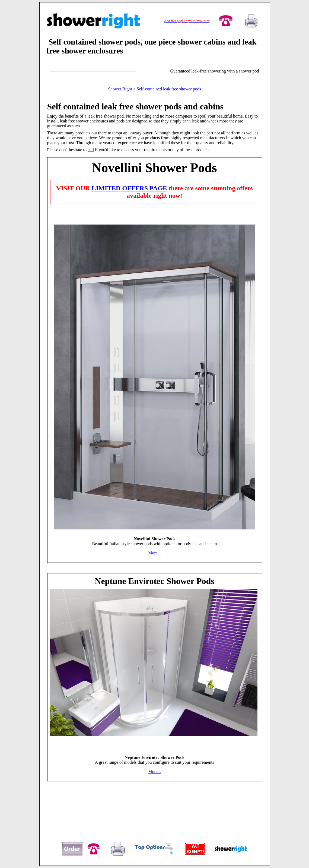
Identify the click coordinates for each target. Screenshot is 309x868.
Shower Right (120, 89)
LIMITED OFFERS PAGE (129, 188)
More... (154, 553)
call (91, 150)
